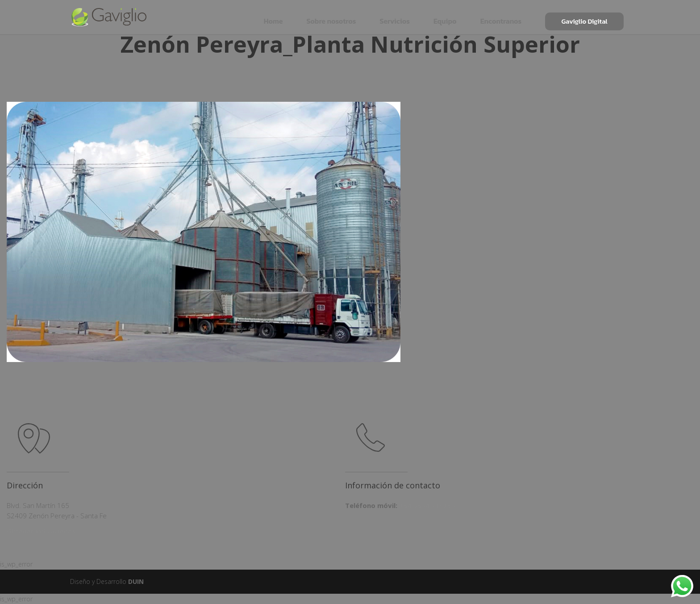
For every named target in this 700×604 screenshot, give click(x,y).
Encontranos (501, 17)
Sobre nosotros (331, 17)
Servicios (394, 17)
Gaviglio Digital (584, 17)
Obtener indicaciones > (44, 531)
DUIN (136, 581)
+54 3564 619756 (427, 505)
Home (273, 17)
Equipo (445, 17)
